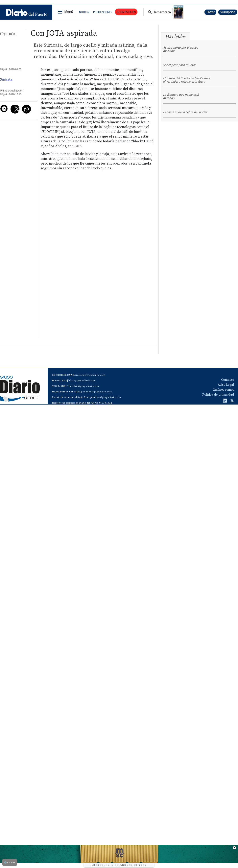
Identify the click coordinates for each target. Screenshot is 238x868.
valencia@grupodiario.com (97, 392)
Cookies (10, 862)
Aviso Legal (226, 385)
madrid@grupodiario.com (84, 386)
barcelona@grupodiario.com (89, 375)
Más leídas (175, 37)
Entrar (210, 12)
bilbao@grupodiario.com (82, 381)
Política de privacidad (218, 395)
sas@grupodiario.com (109, 397)
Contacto (228, 380)
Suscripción (228, 12)
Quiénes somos (223, 390)
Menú (69, 12)
